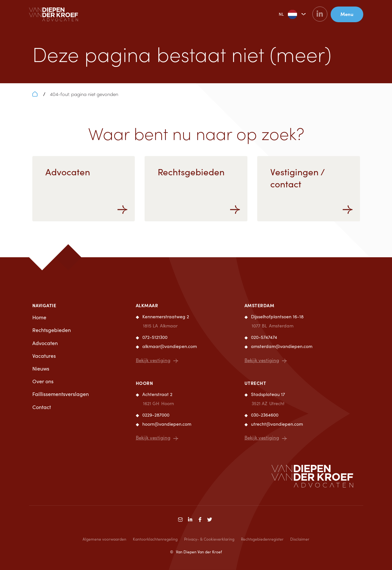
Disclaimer (300, 539)
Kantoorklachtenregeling (155, 539)
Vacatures (44, 356)
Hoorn (145, 383)
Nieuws (41, 368)
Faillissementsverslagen (61, 394)
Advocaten (45, 343)
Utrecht (255, 383)
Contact (42, 407)
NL (283, 14)
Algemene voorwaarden (104, 539)
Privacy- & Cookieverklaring (209, 539)
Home (39, 317)
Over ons (43, 381)
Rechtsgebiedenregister (262, 539)
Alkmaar (147, 305)
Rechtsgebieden (52, 330)
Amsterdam (259, 305)
